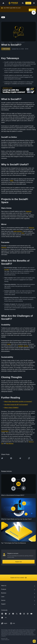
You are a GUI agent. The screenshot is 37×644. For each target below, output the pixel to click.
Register (28, 3)
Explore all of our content (19, 578)
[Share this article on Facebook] (11, 458)
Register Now (18, 562)
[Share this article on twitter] (2, 458)
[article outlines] (34, 13)
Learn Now (32, 10)
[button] (34, 3)
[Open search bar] (22, 3)
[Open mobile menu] (34, 3)
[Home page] (13, 3)
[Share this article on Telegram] (20, 458)
